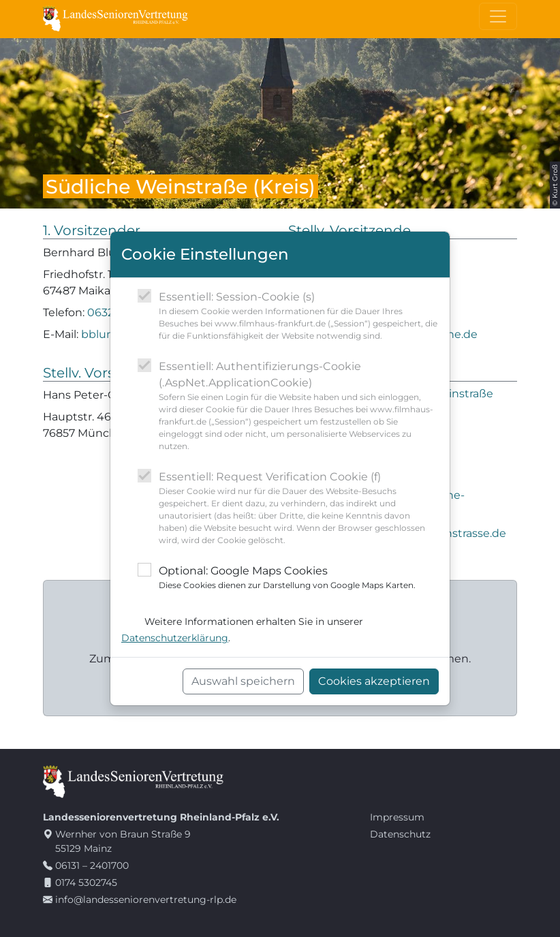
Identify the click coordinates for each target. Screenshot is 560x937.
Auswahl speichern (243, 681)
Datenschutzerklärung (175, 638)
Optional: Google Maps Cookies (287, 578)
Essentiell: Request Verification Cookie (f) (299, 508)
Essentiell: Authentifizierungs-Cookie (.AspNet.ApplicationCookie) (299, 406)
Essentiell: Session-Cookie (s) (299, 316)
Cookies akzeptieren (374, 681)
